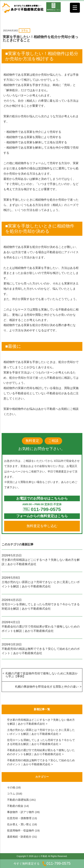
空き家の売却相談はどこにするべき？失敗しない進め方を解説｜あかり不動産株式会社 (41, 562)
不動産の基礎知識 (18, 800)
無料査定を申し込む (42, 526)
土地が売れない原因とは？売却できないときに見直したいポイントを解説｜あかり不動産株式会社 (41, 584)
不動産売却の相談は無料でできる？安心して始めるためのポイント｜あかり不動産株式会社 (41, 651)
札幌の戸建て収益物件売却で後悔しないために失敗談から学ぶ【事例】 (42, 675)
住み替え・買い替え (19, 824)
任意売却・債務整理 (19, 818)
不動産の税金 (15, 806)
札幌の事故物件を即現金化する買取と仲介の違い (47, 687)
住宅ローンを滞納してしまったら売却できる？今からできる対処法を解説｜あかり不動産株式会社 (41, 606)
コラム (24, 30)
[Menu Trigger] (75, 8)
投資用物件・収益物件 (21, 831)
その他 (11, 787)
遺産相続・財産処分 (19, 837)
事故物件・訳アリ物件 (21, 812)
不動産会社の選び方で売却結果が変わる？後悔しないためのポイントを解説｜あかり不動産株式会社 (41, 629)
